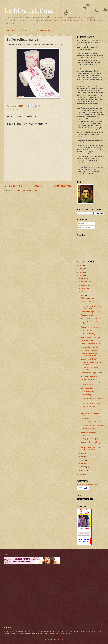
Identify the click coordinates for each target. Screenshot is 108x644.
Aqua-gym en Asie (87, 315)
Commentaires (84, 228)
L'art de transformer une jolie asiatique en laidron (91, 384)
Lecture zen (85, 419)
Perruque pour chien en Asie (91, 327)
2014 (81, 269)
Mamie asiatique (87, 395)
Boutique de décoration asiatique (88, 485)
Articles (82, 224)
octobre (84, 285)
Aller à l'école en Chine (89, 318)
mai (83, 457)
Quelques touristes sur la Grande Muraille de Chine (91, 355)
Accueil (11, 30)
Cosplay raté (85, 435)
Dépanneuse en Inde (88, 407)
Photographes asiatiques (90, 439)
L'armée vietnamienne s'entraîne (92, 425)
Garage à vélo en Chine (89, 379)
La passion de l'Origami (89, 359)
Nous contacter (43, 30)
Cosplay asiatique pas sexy (90, 337)
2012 (81, 276)
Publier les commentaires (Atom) (25, 191)
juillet (83, 295)
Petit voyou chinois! (88, 298)
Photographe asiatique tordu (91, 403)
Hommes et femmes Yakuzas (91, 344)
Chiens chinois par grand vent (91, 373)
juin (83, 453)
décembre (85, 278)
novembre (85, 282)
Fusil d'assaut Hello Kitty (89, 350)
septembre (85, 288)
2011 (81, 474)
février (84, 467)
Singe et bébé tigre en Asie (90, 312)
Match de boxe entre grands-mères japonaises (91, 448)
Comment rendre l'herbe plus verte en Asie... (91, 307)
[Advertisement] (27, 595)
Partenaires (25, 30)
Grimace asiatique (87, 391)
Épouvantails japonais (89, 429)
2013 (81, 272)
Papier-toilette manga (88, 334)
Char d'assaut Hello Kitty (89, 347)
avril (83, 460)
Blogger (64, 639)
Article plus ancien (63, 186)
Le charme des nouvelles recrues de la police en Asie (91, 443)
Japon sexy (17, 109)
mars (83, 463)
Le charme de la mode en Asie (91, 422)
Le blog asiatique (29, 10)
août (83, 292)
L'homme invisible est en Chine (92, 410)
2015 (81, 266)
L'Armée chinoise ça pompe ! (91, 376)
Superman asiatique (88, 330)
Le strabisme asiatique (89, 432)
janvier (84, 470)
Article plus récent (13, 186)
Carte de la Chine (87, 340)
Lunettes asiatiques (88, 388)
